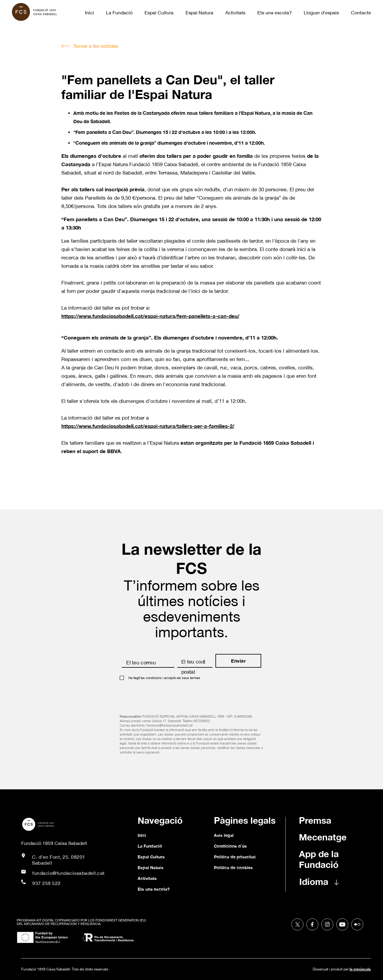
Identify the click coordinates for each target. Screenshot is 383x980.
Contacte (361, 13)
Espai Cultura (159, 13)
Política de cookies (233, 867)
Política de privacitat (235, 857)
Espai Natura (199, 13)
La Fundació (119, 13)
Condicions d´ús (230, 846)
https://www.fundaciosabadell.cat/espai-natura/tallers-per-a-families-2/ (148, 426)
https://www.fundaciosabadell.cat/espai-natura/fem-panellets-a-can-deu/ (150, 316)
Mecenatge (323, 837)
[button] (325, 885)
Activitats (235, 13)
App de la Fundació (319, 859)
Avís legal (224, 835)
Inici (89, 13)
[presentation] (165, 695)
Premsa (315, 820)
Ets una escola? (275, 13)
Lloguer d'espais (321, 13)
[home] (37, 12)
